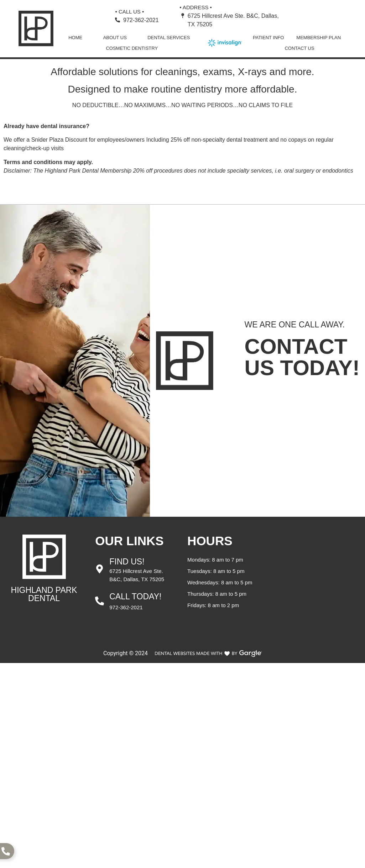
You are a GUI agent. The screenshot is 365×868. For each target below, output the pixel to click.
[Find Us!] (100, 569)
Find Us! (127, 562)
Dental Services (169, 38)
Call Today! (135, 596)
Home (75, 38)
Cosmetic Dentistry (132, 48)
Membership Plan (319, 38)
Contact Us (299, 48)
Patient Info (268, 38)
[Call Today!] (100, 601)
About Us (115, 38)
